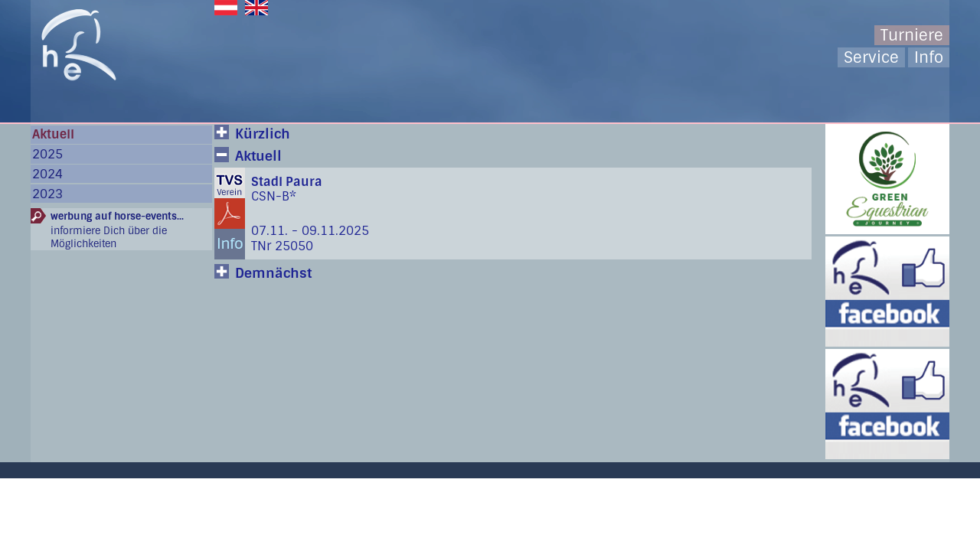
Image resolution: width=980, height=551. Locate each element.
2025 (47, 154)
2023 (47, 194)
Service (871, 57)
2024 (47, 174)
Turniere (912, 35)
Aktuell (53, 134)
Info (929, 57)
